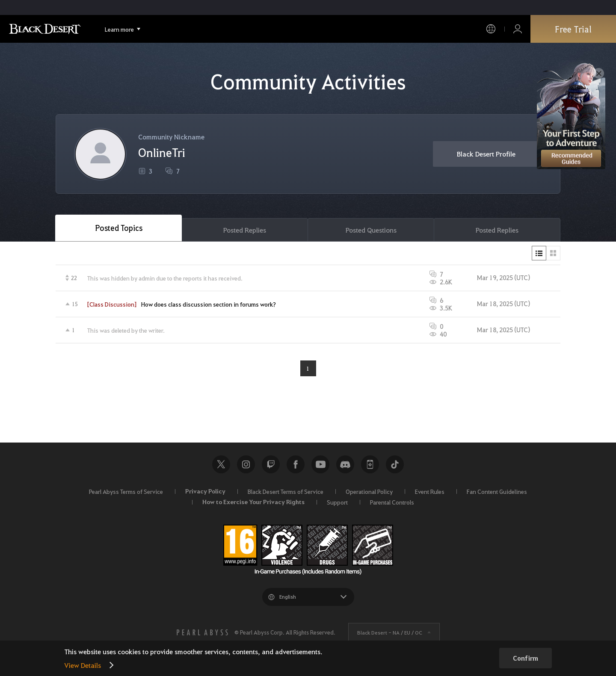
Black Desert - (390, 632)
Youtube (320, 464)
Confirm (526, 658)
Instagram (246, 464)
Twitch (271, 464)
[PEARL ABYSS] (202, 632)
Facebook (296, 464)
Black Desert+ (370, 464)
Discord (345, 464)
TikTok (395, 464)
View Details (83, 665)
